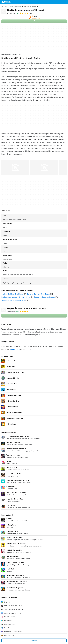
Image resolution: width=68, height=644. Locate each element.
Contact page (15, 349)
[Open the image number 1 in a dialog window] (44, 168)
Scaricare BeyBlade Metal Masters (12, 294)
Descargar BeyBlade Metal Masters (38, 294)
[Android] (6, 7)
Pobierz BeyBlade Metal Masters (45, 297)
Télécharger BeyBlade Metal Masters (13, 300)
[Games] (12, 7)
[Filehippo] (6, 2)
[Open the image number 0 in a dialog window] (15, 168)
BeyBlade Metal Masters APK (27, 10)
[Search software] (63, 2)
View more (34, 640)
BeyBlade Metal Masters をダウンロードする (16, 297)
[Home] (2, 7)
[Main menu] (66, 2)
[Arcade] (17, 7)
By (11, 13)
